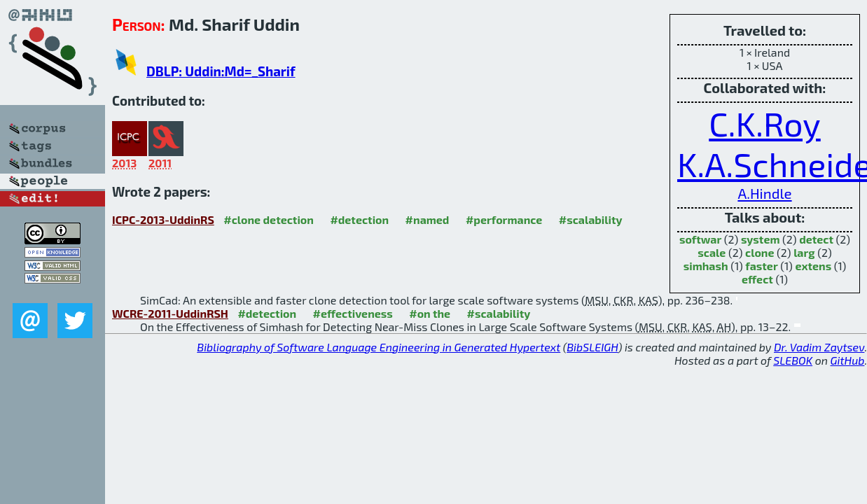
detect (816, 239)
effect (757, 279)
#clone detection (269, 219)
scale (712, 252)
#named (428, 219)
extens (813, 266)
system (761, 239)
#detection (359, 219)
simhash (706, 266)
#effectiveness (353, 313)
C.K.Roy (765, 123)
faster (761, 266)
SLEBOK (793, 360)
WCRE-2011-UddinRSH (170, 313)
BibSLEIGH (592, 347)
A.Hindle (764, 193)
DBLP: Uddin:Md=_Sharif (221, 71)
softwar (700, 239)
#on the (430, 313)
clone (760, 252)
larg (804, 252)
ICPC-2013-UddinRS (163, 219)
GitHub (848, 360)
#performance (504, 219)
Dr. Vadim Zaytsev (819, 347)
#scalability (591, 219)
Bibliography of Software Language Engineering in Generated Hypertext (379, 347)
